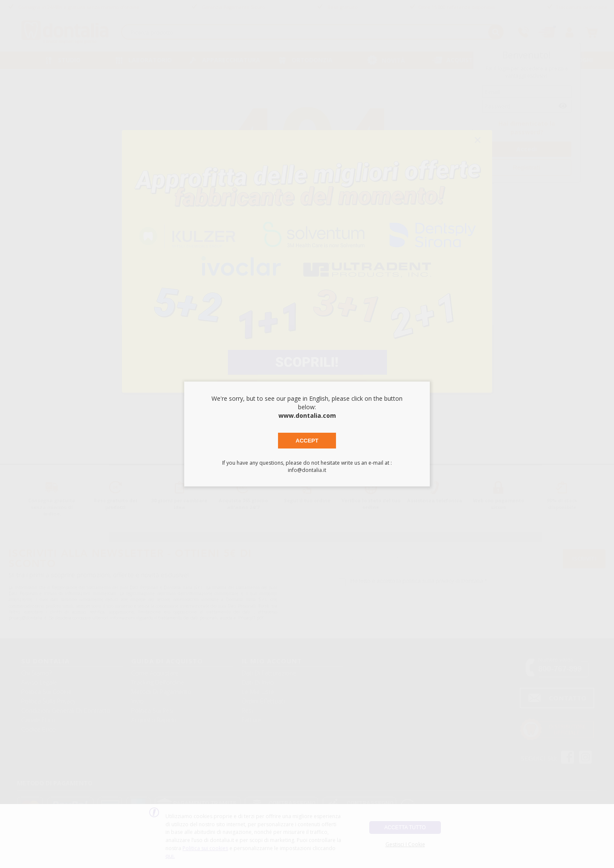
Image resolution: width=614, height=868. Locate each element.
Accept (307, 441)
